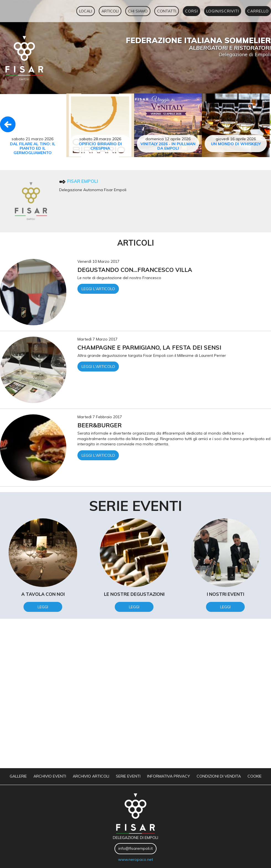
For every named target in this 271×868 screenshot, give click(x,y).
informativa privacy (169, 776)
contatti (167, 11)
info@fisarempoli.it (135, 848)
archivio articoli (91, 776)
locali (86, 11)
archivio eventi (50, 776)
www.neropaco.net (135, 859)
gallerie (18, 776)
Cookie (255, 776)
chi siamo (138, 11)
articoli (110, 11)
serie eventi (128, 776)
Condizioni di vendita (219, 776)
